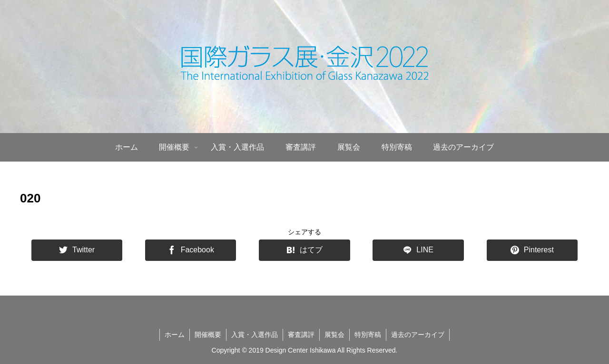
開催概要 (208, 335)
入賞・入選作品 (255, 335)
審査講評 (301, 335)
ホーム (175, 335)
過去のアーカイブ (418, 335)
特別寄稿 (368, 335)
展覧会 (334, 335)
